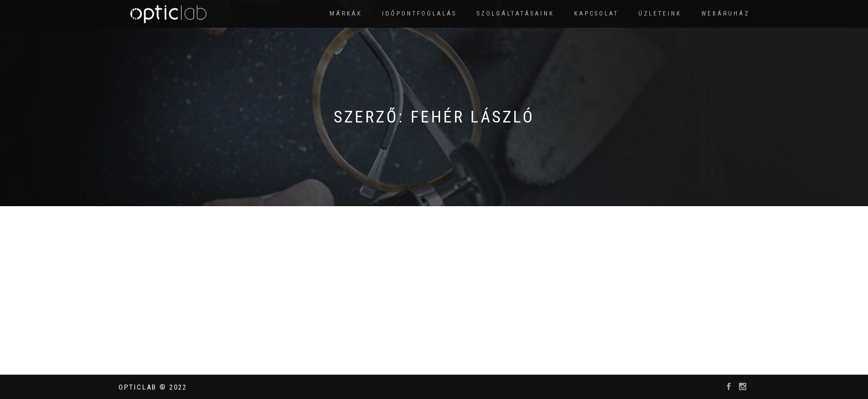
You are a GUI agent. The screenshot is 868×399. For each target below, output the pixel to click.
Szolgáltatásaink (515, 14)
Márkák (346, 14)
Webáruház (725, 14)
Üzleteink (660, 14)
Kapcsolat (596, 14)
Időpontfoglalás (419, 14)
